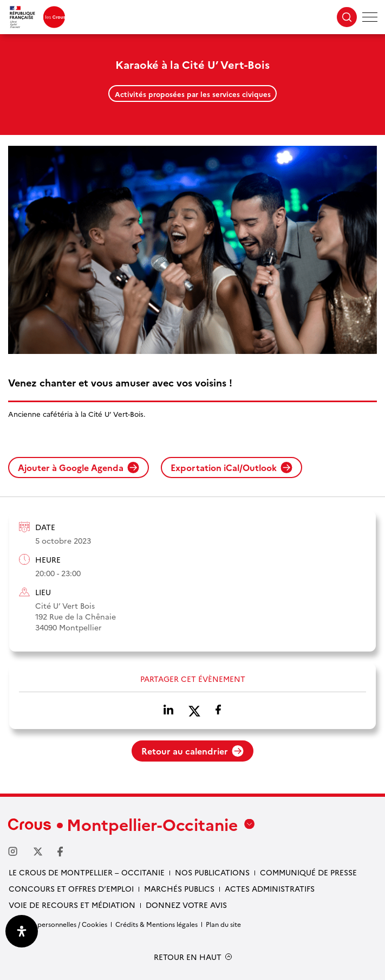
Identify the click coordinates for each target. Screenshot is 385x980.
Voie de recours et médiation (72, 905)
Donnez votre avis (186, 905)
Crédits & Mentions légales (156, 924)
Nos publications (212, 872)
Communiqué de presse (308, 872)
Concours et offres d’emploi (71, 888)
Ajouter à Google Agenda (79, 467)
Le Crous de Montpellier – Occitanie (87, 872)
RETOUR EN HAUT (188, 957)
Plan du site (223, 924)
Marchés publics (179, 888)
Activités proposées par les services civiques (193, 94)
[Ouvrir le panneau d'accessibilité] (22, 931)
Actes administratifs (270, 888)
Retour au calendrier (192, 751)
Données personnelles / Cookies (58, 924)
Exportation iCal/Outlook (231, 467)
